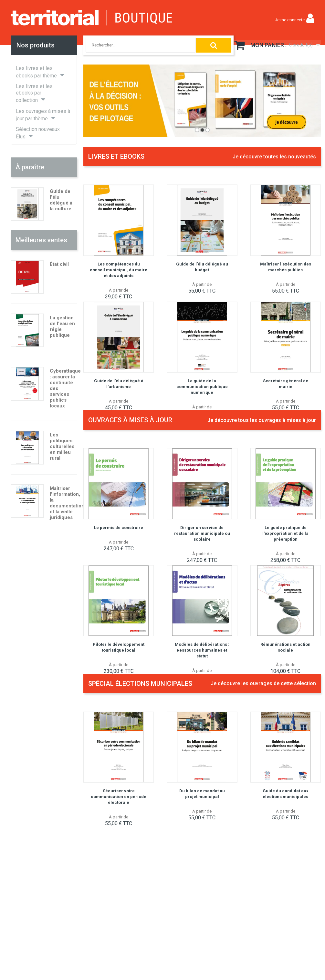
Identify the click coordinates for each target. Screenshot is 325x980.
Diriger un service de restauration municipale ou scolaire (202, 533)
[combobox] (134, 45)
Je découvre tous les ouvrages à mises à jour (262, 420)
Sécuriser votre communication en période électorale (119, 797)
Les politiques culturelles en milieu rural (62, 446)
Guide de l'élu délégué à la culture (61, 200)
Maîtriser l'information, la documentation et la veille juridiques (67, 503)
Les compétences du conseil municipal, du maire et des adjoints (119, 270)
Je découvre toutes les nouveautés (274, 157)
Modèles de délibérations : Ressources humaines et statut (202, 650)
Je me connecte (290, 20)
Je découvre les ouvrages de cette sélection (263, 683)
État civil (59, 264)
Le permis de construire (119, 528)
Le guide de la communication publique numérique (202, 387)
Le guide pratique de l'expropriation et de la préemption (285, 533)
